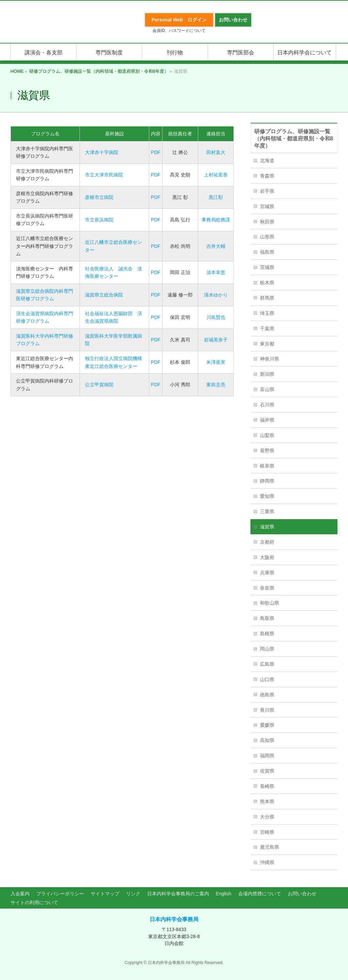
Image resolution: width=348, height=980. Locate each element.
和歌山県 (269, 603)
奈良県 (267, 588)
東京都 (267, 344)
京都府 (267, 542)
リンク (133, 894)
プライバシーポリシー (60, 894)
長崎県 (267, 786)
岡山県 (267, 649)
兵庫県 (267, 573)
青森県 (267, 176)
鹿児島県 (269, 847)
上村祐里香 (216, 175)
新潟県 (267, 374)
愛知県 (267, 496)
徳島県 (267, 695)
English (224, 894)
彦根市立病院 (99, 197)
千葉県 (267, 328)
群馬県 (267, 298)
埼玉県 (267, 313)
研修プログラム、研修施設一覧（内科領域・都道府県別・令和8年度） (294, 139)
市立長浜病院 (99, 220)
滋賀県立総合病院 (104, 295)
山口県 (267, 679)
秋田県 (267, 222)
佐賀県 (267, 771)
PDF (156, 152)
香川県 (267, 710)
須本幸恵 (216, 272)
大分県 (267, 817)
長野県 (267, 451)
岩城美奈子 (216, 340)
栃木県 (267, 283)
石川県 (267, 405)
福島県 (267, 252)
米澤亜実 (216, 362)
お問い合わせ (302, 894)
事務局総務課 (216, 220)
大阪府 (267, 557)
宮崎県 (267, 832)
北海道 (267, 160)
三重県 (267, 511)
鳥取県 (267, 618)
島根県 (267, 633)
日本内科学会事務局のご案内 (178, 894)
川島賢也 (216, 317)
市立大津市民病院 (104, 175)
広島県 (267, 664)
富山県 (267, 389)
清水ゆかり (216, 295)
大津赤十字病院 (102, 152)
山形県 (267, 237)
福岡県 (267, 756)
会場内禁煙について (260, 894)
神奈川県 (269, 359)
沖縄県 (267, 862)
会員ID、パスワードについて (179, 31)
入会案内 (20, 894)
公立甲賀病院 (99, 385)
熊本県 (267, 801)
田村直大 (216, 152)
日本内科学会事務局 (174, 919)
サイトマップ (105, 894)
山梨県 (267, 435)
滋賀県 (267, 527)
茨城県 (267, 267)
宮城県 (267, 206)
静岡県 (267, 481)
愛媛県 (267, 725)
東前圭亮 (216, 385)
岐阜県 (267, 466)
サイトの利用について (34, 902)
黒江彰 (216, 197)
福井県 (267, 420)
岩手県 (267, 191)
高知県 (267, 740)
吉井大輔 (216, 246)
